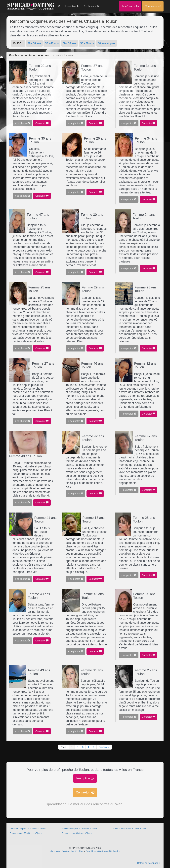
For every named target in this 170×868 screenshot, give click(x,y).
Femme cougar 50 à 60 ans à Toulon (26, 833)
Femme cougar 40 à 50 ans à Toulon (130, 829)
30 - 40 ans (52, 43)
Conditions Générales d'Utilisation (103, 851)
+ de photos (22, 123)
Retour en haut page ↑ (149, 863)
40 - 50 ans (70, 43)
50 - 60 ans (87, 43)
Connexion (85, 792)
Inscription (85, 778)
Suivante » (104, 747)
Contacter (42, 123)
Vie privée (55, 851)
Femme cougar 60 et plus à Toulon (77, 833)
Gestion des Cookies (73, 851)
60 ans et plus (107, 43)
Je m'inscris (130, 6)
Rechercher (92, 6)
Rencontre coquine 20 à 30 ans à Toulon (28, 829)
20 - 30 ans (34, 43)
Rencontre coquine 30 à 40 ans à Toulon (79, 829)
